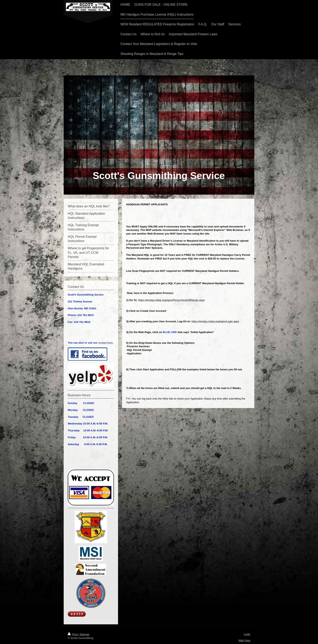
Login (247, 634)
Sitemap (85, 634)
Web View (244, 640)
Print (73, 634)
